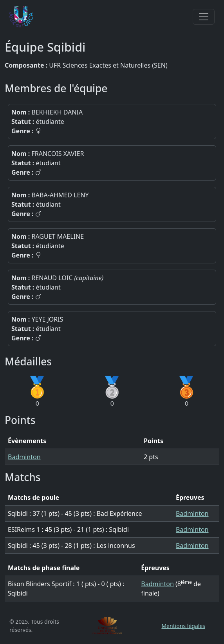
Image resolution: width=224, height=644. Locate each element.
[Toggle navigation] (204, 17)
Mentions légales (183, 626)
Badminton (24, 457)
